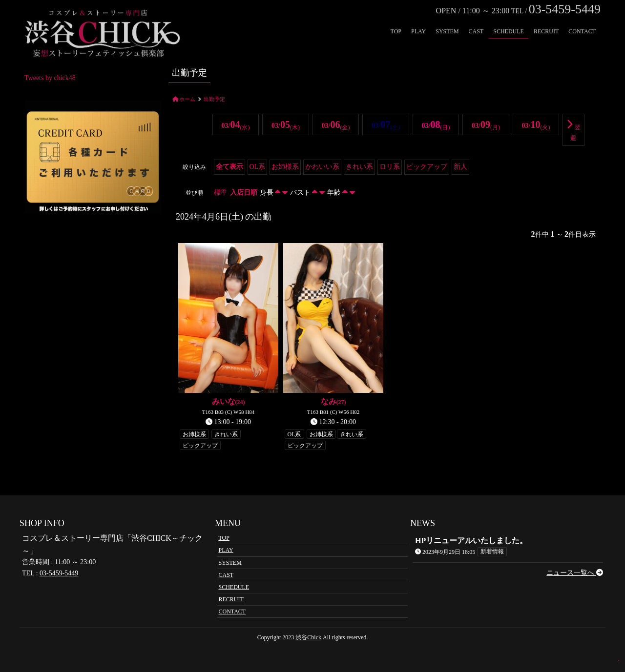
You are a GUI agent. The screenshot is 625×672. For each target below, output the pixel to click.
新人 (460, 167)
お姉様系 (285, 167)
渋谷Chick (308, 637)
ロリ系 (390, 167)
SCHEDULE (509, 18)
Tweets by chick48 (50, 78)
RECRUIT (546, 18)
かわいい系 (322, 167)
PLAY (418, 18)
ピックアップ (427, 167)
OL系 (258, 167)
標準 (221, 193)
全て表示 (229, 167)
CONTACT (582, 18)
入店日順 (244, 193)
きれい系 (359, 167)
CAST (476, 18)
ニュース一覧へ (575, 573)
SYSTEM (447, 18)
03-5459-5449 (59, 573)
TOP (396, 18)
